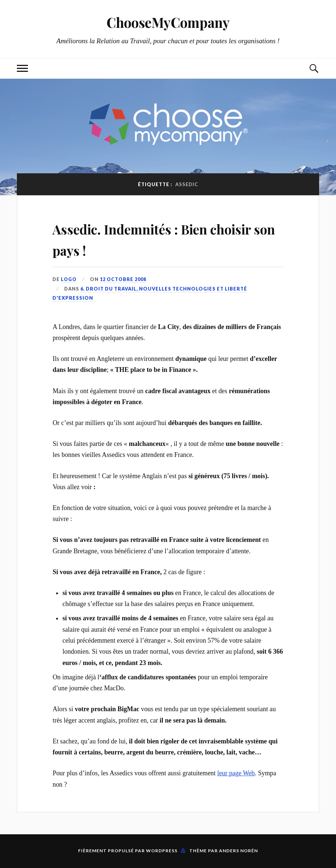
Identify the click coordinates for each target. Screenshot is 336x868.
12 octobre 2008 (124, 279)
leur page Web (236, 773)
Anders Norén (238, 851)
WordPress (162, 851)
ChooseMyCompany (168, 22)
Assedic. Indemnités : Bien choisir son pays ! (151, 238)
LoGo (69, 279)
